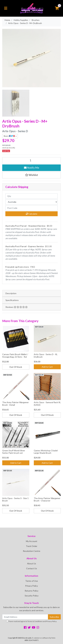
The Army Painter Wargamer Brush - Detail (15, 404)
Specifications (12, 300)
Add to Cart (47, 367)
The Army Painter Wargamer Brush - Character (47, 499)
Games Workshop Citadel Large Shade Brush (46, 452)
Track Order (32, 546)
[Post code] (31, 208)
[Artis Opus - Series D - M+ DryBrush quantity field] (31, 160)
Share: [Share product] (9, 136)
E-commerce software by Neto (44, 638)
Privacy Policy (31, 586)
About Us (32, 563)
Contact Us (32, 568)
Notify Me (32, 168)
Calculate (32, 214)
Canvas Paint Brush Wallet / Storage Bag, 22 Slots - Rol (15, 356)
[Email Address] (25, 617)
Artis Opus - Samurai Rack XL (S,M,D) (47, 404)
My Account (32, 541)
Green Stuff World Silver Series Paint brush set (14, 452)
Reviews (17, 307)
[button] (31, 175)
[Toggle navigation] (6, 8)
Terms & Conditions (35, 621)
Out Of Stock (16, 367)
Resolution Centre (32, 551)
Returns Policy (31, 591)
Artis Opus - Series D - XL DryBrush (46, 356)
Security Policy (32, 596)
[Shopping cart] (57, 8)
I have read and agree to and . (31, 621)
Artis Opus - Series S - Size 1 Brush (15, 499)
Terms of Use (32, 581)
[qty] (31, 196)
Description (11, 293)
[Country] (31, 202)
